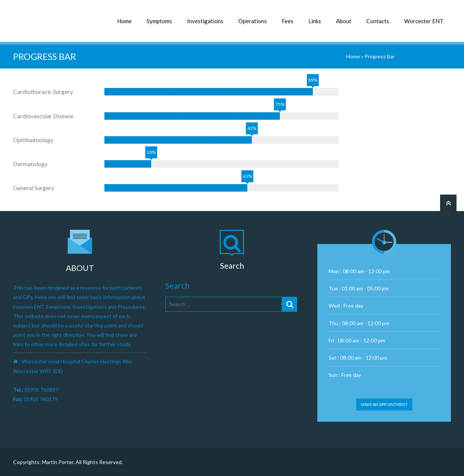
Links (315, 21)
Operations (253, 21)
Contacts (378, 21)
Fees (288, 21)
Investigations (205, 21)
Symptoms (159, 21)
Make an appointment (384, 404)
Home (124, 21)
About (344, 21)
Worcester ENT (424, 21)
